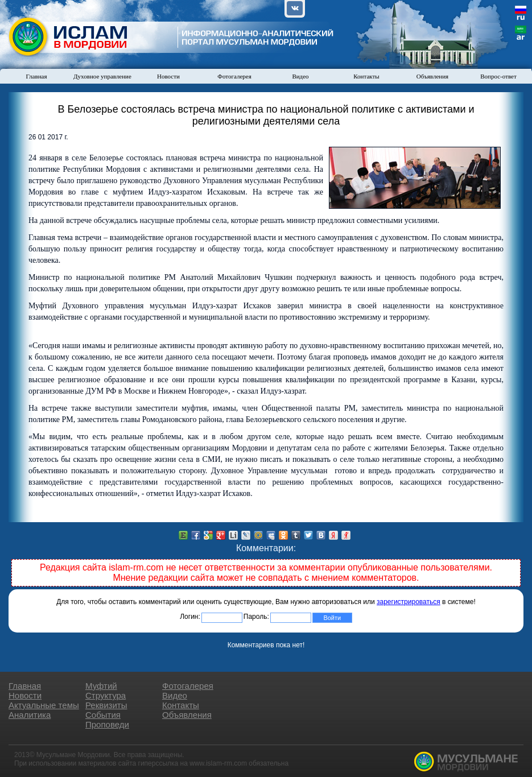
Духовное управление (102, 76)
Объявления (432, 76)
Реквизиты (106, 705)
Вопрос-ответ (498, 76)
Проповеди (107, 724)
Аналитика (30, 715)
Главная (37, 76)
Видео (300, 76)
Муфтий (101, 686)
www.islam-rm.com (218, 763)
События (103, 715)
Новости (168, 76)
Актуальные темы (44, 705)
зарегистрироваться (409, 602)
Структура (106, 695)
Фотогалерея (234, 76)
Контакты (366, 76)
